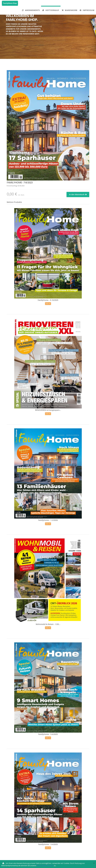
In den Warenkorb (78, 194)
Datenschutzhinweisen (45, 865)
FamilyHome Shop (10, 3)
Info (48, 304)
